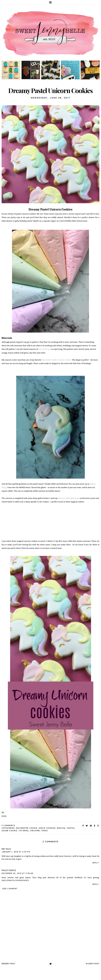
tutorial (24, 831)
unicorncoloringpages (15, 880)
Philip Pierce (9, 870)
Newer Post (8, 964)
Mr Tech (6, 849)
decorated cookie (27, 828)
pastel (71, 828)
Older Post (93, 964)
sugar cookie (9, 831)
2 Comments (8, 826)
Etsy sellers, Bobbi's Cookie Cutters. (56, 360)
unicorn (35, 831)
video (45, 831)
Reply (96, 863)
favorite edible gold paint (69, 498)
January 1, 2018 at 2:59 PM (16, 852)
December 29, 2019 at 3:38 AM (17, 873)
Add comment (10, 889)
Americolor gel (44, 349)
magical (61, 828)
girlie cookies (47, 828)
